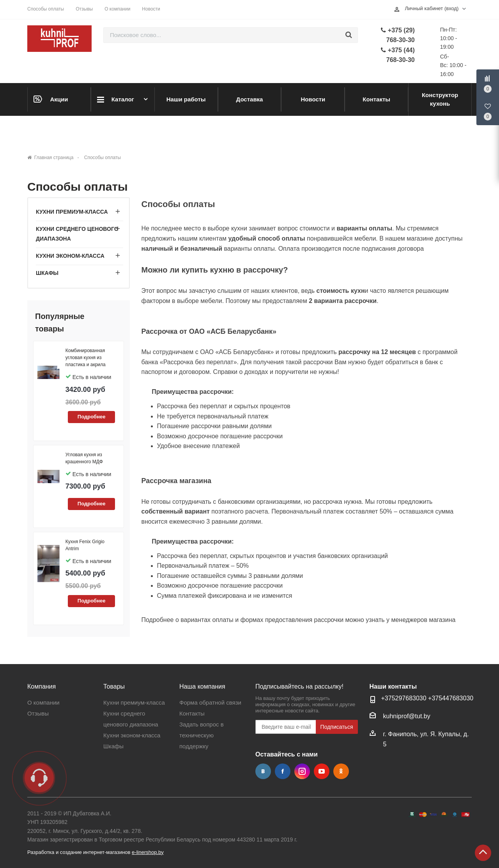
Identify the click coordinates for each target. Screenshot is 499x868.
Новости (151, 9)
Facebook (283, 771)
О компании (117, 9)
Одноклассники (341, 771)
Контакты (376, 99)
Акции (51, 99)
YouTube (322, 771)
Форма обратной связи (210, 702)
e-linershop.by (148, 852)
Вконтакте (263, 771)
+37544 (439, 698)
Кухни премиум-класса (72, 212)
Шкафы (47, 273)
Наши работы (186, 99)
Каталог (116, 100)
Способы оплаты (46, 9)
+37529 (392, 698)
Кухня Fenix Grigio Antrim (85, 545)
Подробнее (92, 417)
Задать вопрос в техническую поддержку (202, 735)
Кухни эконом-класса (70, 256)
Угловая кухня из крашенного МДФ (84, 458)
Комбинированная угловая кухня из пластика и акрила (86, 358)
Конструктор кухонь (440, 99)
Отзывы (84, 9)
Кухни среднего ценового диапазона (77, 234)
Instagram (302, 771)
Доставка (250, 99)
